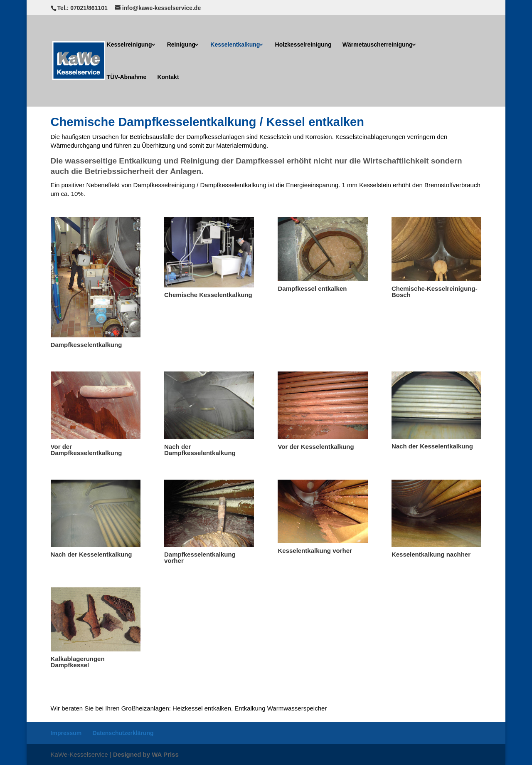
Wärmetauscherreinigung (378, 45)
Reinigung (181, 45)
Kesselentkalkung (235, 45)
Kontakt (168, 77)
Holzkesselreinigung (303, 45)
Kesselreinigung (129, 45)
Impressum (66, 733)
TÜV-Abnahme (127, 77)
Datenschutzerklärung (123, 733)
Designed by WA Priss (146, 754)
